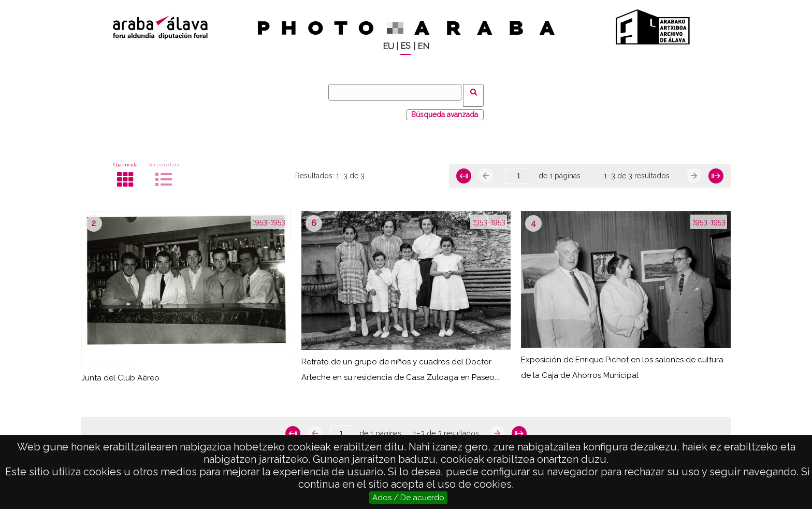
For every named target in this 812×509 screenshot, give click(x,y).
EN (423, 46)
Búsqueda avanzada (445, 108)
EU (388, 46)
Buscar (477, 92)
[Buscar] (398, 92)
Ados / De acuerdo (408, 498)
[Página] (518, 170)
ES (405, 46)
